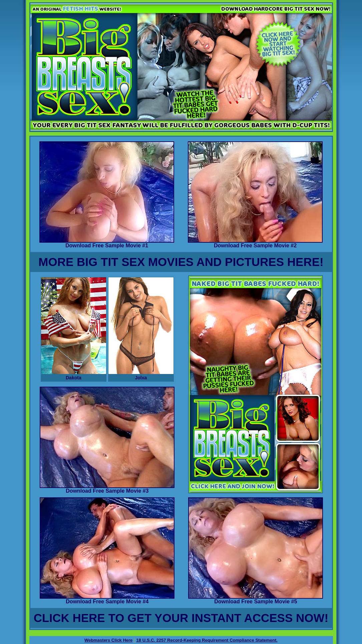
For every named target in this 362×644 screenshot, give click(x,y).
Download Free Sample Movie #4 (107, 599)
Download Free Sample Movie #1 (107, 243)
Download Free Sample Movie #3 (107, 488)
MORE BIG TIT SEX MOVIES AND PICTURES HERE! (181, 262)
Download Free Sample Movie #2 (255, 243)
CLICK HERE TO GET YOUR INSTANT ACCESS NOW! (181, 618)
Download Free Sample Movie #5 (256, 599)
